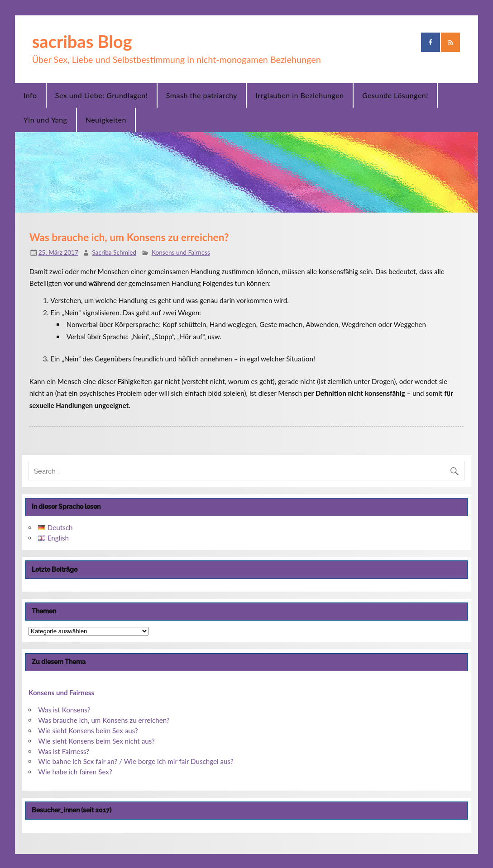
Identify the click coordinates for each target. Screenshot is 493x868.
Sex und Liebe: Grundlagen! (102, 95)
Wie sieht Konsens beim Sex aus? (88, 730)
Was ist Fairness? (64, 751)
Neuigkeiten (106, 120)
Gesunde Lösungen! (395, 95)
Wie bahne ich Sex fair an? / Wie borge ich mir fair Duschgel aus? (136, 761)
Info (30, 95)
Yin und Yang (45, 120)
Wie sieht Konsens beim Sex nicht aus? (96, 741)
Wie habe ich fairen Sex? (75, 772)
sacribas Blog (82, 41)
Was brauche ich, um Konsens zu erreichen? (104, 720)
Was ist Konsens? (64, 710)
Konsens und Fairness (181, 252)
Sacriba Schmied (114, 252)
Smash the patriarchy (202, 95)
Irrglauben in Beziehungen (299, 95)
